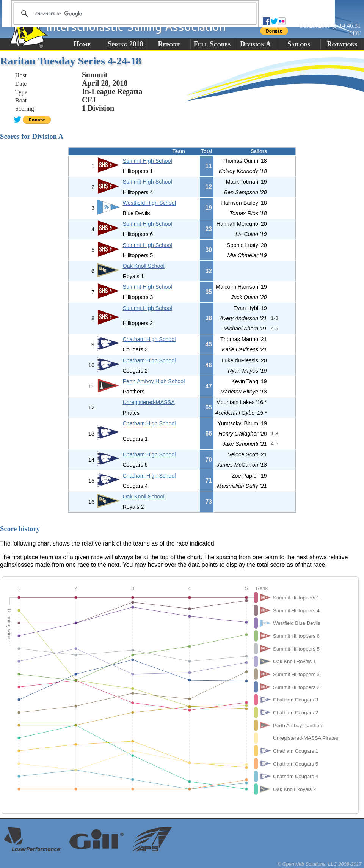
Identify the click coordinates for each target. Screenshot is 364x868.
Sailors (299, 44)
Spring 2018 (126, 44)
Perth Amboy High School (154, 381)
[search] (134, 14)
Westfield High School (149, 203)
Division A (255, 44)
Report (169, 44)
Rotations (342, 44)
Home (82, 44)
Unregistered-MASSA (149, 402)
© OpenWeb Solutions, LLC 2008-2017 (320, 864)
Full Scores (212, 44)
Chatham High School (149, 339)
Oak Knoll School (143, 266)
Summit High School (147, 161)
